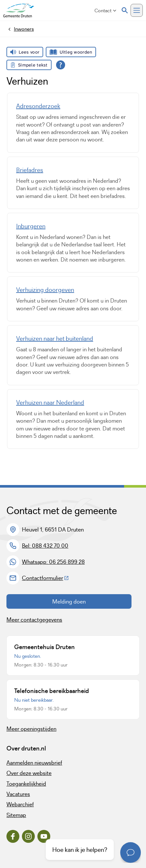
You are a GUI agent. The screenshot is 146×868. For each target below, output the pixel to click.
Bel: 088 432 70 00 (45, 546)
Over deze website (29, 773)
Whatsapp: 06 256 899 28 (53, 562)
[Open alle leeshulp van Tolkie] (61, 65)
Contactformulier (45, 578)
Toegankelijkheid (26, 784)
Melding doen (69, 602)
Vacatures (18, 794)
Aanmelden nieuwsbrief (34, 763)
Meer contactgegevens (34, 620)
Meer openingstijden (31, 729)
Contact (105, 10)
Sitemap (16, 815)
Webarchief (20, 804)
